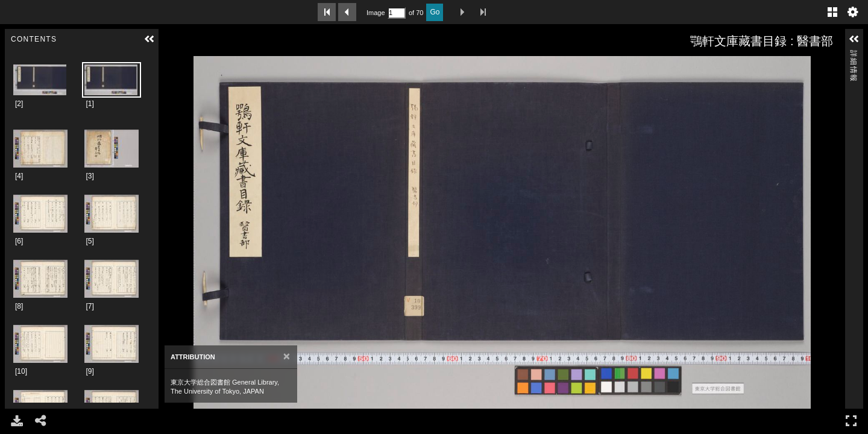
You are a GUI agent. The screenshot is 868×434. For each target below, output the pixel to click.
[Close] (287, 357)
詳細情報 (854, 55)
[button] (149, 39)
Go (435, 12)
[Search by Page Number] (397, 13)
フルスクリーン (851, 420)
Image (376, 13)
